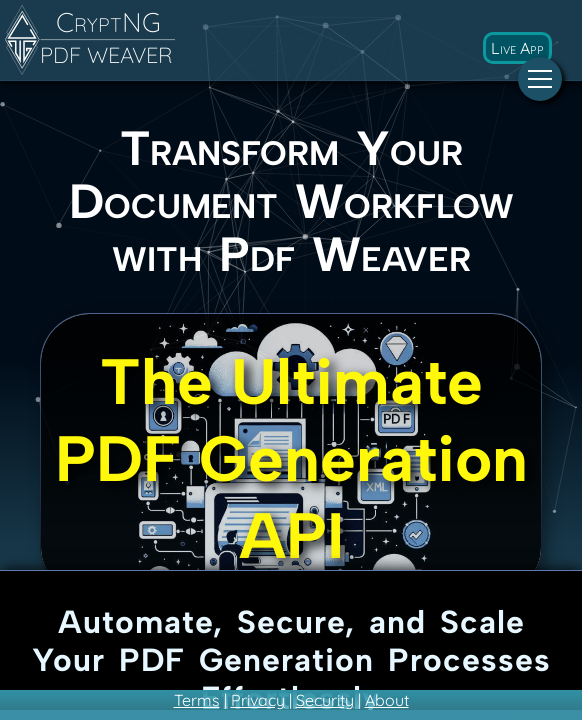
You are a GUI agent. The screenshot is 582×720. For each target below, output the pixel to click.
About (387, 700)
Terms (197, 700)
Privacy (258, 700)
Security (325, 700)
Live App (517, 48)
